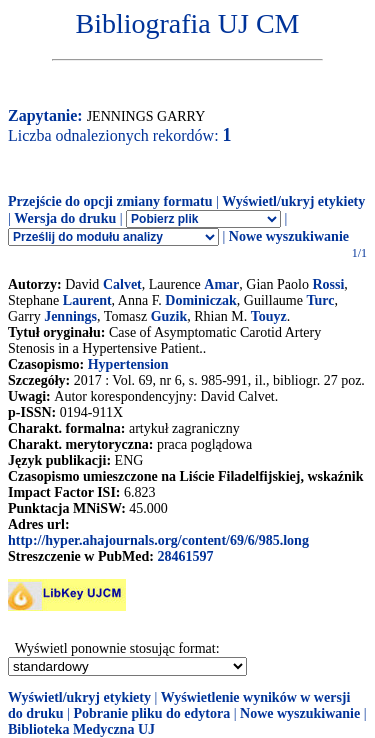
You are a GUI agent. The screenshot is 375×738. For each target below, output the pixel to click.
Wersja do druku (65, 218)
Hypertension (128, 364)
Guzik (169, 316)
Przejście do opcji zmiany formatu (110, 201)
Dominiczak (201, 300)
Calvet (122, 284)
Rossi (328, 284)
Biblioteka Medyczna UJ (81, 729)
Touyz (269, 316)
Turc (320, 300)
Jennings (70, 316)
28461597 (185, 556)
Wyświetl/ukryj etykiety (293, 201)
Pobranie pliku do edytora (151, 713)
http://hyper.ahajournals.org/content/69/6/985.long (158, 540)
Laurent (87, 300)
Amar (221, 284)
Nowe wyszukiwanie (289, 236)
